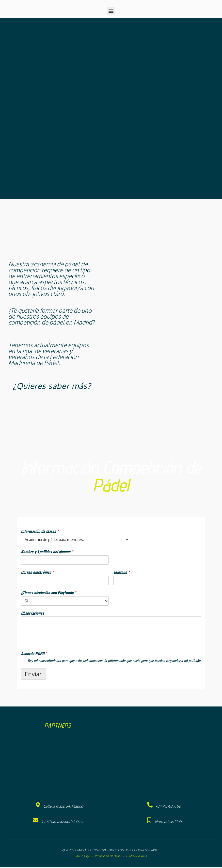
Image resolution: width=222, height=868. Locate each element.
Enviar (33, 675)
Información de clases (40, 533)
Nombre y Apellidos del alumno (47, 553)
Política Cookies (136, 857)
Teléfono (121, 573)
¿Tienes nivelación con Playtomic (48, 594)
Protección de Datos (108, 857)
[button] (111, 12)
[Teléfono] (157, 581)
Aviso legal (83, 857)
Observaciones (32, 614)
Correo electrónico (37, 573)
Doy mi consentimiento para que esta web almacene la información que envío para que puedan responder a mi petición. (114, 662)
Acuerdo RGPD (34, 655)
